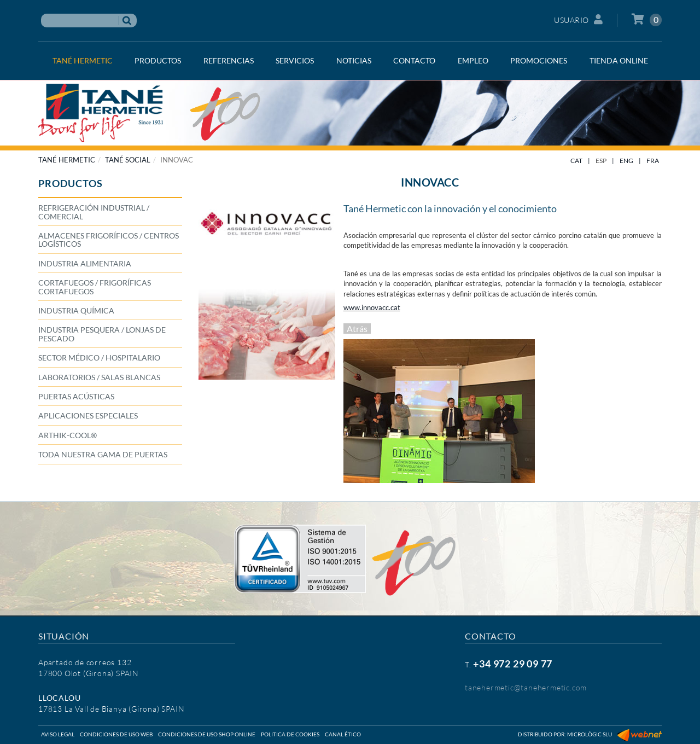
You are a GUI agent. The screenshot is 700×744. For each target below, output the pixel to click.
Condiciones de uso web (116, 734)
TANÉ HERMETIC (67, 160)
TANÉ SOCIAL (128, 160)
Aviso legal (58, 734)
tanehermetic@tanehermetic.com (526, 687)
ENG (626, 161)
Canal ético (343, 734)
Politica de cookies (290, 734)
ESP (601, 161)
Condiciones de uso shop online (207, 734)
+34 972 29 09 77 (513, 664)
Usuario (578, 19)
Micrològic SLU (590, 734)
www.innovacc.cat (372, 307)
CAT (576, 161)
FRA (653, 161)
